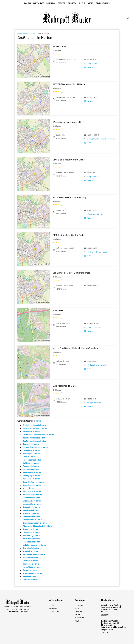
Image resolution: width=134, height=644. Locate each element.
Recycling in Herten (31, 548)
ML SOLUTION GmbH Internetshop (70, 197)
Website (90, 67)
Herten (33, 34)
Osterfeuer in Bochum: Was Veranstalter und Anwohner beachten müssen (111, 608)
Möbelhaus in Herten (31, 517)
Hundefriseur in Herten (32, 567)
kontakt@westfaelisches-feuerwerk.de (101, 139)
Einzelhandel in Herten (32, 501)
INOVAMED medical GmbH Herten (69, 84)
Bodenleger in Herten (31, 454)
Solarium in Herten (30, 561)
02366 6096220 (93, 286)
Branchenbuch (26, 34)
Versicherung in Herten (32, 495)
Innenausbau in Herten (32, 472)
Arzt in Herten (28, 488)
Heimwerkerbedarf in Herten (34, 554)
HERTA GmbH (59, 47)
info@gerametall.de (94, 403)
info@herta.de (92, 63)
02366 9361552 (93, 324)
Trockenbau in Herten (32, 450)
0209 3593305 (93, 210)
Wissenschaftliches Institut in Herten (38, 526)
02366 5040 (92, 399)
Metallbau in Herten (31, 510)
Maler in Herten (29, 457)
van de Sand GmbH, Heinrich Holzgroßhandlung (76, 348)
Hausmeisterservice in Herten (35, 428)
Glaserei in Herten (30, 570)
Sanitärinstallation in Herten (34, 441)
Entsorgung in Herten (31, 476)
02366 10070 (92, 173)
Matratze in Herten (30, 580)
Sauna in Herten (29, 577)
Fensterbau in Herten (31, 542)
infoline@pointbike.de (95, 214)
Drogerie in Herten (30, 558)
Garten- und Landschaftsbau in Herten (38, 435)
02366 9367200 (93, 97)
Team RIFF (58, 310)
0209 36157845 (93, 135)
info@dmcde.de (93, 177)
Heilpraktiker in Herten (32, 491)
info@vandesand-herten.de (97, 365)
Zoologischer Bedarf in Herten (35, 523)
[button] (128, 18)
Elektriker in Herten (31, 463)
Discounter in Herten (31, 507)
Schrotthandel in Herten (32, 573)
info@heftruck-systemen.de (97, 252)
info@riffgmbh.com (94, 327)
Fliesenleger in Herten (32, 460)
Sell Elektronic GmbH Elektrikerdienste (71, 273)
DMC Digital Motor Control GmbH (69, 160)
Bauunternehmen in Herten (34, 438)
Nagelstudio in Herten (32, 485)
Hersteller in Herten (31, 469)
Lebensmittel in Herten (32, 504)
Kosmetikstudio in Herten (33, 482)
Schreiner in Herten (31, 513)
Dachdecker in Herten (32, 432)
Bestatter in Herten (30, 529)
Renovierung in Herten (32, 536)
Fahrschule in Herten (31, 498)
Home (19, 34)
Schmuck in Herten (30, 551)
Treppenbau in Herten (32, 532)
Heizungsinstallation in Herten (35, 447)
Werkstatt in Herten (31, 466)
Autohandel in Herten (31, 479)
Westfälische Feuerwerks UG (67, 122)
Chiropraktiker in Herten (33, 520)
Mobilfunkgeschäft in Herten (34, 545)
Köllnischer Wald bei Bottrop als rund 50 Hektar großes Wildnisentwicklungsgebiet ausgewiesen (113, 624)
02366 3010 (92, 60)
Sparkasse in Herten (31, 564)
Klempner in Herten (31, 444)
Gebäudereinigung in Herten (34, 425)
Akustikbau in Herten (31, 539)
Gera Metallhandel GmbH (65, 386)
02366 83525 (92, 361)
